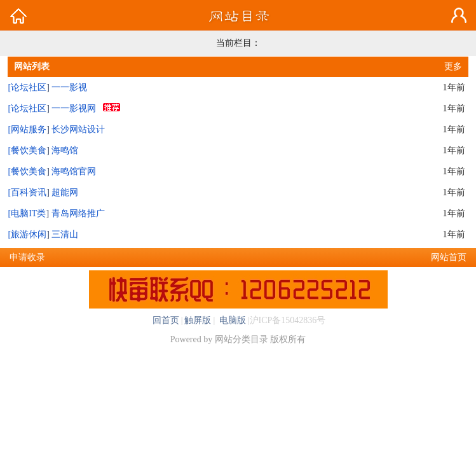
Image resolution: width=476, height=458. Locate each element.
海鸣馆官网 (74, 171)
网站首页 (449, 257)
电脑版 (231, 320)
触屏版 (198, 320)
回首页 (166, 320)
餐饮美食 (29, 150)
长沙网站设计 (78, 129)
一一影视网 (74, 108)
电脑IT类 (28, 213)
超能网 (65, 192)
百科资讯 (29, 192)
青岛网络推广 (78, 213)
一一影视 (69, 87)
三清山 (65, 234)
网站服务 (29, 129)
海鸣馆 (65, 150)
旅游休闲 (29, 234)
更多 (453, 66)
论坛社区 (29, 87)
